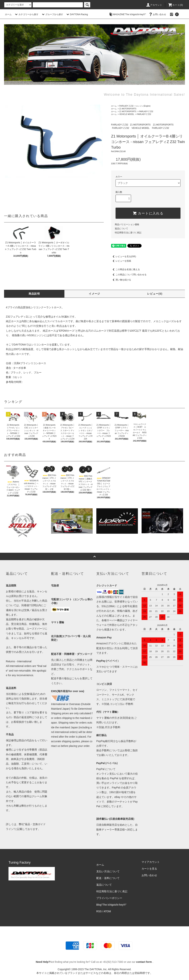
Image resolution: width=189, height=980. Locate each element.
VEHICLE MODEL (127, 114)
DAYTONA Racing (77, 14)
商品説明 (34, 294)
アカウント (154, 5)
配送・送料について (108, 878)
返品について (121, 229)
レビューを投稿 (121, 261)
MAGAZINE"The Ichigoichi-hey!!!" (127, 14)
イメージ (94, 294)
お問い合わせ (157, 14)
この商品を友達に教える (126, 269)
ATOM (107, 911)
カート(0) (176, 5)
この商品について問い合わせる (129, 275)
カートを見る (149, 869)
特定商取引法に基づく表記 (128, 233)
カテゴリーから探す (26, 14)
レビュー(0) (155, 294)
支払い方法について (108, 871)
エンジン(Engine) (143, 106)
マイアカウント (151, 862)
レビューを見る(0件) (124, 256)
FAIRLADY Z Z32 (126, 106)
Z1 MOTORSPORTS (128, 109)
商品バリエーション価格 (127, 224)
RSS (99, 911)
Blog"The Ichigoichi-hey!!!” (111, 905)
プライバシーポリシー (109, 898)
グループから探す (52, 14)
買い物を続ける (121, 280)
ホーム (8, 14)
